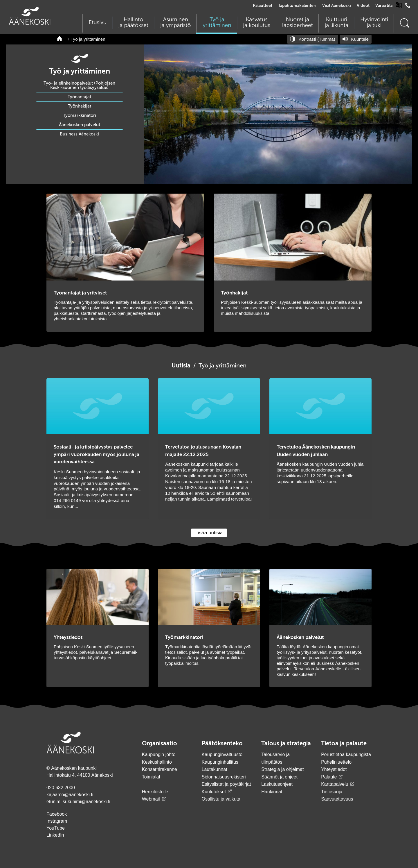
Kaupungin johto (159, 754)
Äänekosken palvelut (80, 125)
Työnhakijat (80, 106)
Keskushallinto (157, 762)
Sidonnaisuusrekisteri (224, 777)
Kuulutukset (214, 792)
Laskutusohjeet (277, 784)
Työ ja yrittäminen (88, 39)
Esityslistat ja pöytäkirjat (226, 784)
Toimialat (151, 777)
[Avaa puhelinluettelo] (408, 7)
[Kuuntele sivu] (356, 39)
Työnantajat (79, 97)
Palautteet (263, 6)
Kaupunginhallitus (220, 762)
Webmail (151, 799)
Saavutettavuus (337, 799)
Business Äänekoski (79, 134)
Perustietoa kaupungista (346, 754)
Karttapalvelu (335, 784)
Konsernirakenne (160, 769)
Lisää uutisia (209, 533)
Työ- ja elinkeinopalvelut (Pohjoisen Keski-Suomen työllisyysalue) (79, 85)
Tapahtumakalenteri (297, 6)
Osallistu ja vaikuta (221, 799)
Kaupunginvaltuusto (222, 754)
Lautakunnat (215, 769)
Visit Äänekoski (337, 6)
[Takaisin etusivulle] (60, 39)
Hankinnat (272, 792)
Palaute (329, 777)
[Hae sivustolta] (404, 23)
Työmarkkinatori (80, 116)
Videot (363, 6)
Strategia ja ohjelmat (282, 769)
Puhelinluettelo (336, 762)
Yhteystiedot (334, 769)
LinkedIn (55, 835)
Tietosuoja (332, 792)
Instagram (57, 821)
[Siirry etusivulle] (30, 23)
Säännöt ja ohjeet (279, 777)
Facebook (57, 814)
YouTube (56, 828)
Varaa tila (384, 6)
